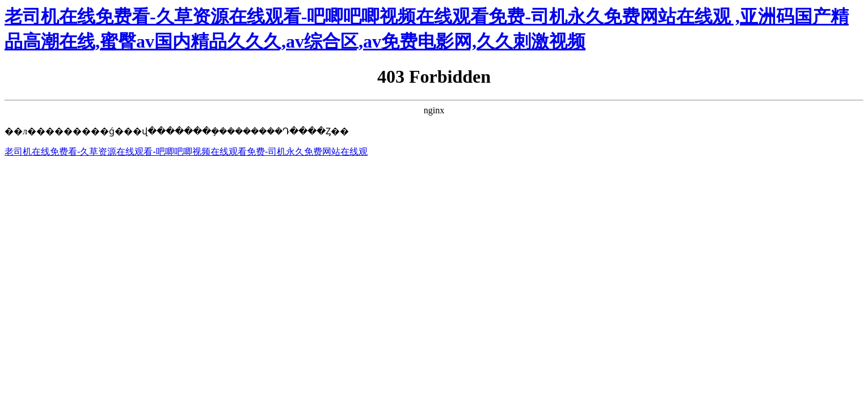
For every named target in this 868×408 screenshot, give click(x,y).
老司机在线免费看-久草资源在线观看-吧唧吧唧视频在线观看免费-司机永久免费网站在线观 (186, 152)
